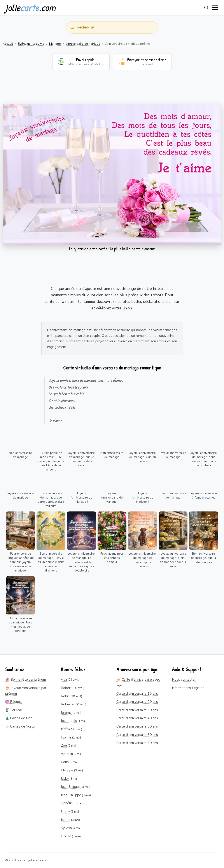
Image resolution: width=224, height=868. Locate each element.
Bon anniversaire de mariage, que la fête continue (203, 558)
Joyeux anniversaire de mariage (173, 455)
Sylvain (66, 828)
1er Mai (13, 710)
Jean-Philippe (71, 795)
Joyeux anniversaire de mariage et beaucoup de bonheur (143, 560)
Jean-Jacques (71, 787)
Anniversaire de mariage (83, 44)
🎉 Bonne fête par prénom (26, 680)
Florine (66, 737)
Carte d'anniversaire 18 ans (137, 694)
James (66, 820)
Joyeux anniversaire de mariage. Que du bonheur (143, 457)
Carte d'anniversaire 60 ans (137, 735)
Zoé (64, 746)
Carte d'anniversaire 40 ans (137, 718)
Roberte (67, 704)
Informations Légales (188, 688)
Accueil (8, 44)
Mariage (55, 44)
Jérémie (67, 729)
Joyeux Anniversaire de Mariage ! (81, 498)
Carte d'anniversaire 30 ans (137, 710)
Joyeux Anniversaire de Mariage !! (143, 498)
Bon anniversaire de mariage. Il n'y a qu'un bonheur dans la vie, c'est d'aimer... (51, 562)
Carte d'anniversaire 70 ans (137, 743)
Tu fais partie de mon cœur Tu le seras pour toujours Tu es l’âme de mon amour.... (51, 461)
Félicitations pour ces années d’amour (112, 558)
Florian (66, 836)
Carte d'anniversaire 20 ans (137, 702)
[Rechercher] (206, 8)
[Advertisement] (112, 90)
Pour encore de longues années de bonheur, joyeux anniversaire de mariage (21, 562)
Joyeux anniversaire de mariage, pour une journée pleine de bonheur (204, 459)
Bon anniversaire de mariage (20, 455)
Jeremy (66, 713)
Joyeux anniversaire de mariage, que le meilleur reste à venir (81, 459)
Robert (66, 688)
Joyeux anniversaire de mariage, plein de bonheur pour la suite (173, 560)
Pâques (13, 702)
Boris (65, 762)
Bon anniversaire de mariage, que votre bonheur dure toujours (51, 500)
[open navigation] (215, 8)
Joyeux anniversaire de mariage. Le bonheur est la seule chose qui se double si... (81, 562)
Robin (65, 696)
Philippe (67, 770)
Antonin (67, 754)
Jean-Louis (69, 721)
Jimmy (65, 811)
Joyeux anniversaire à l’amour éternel (204, 495)
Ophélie (67, 803)
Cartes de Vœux (20, 726)
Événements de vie (31, 44)
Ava (64, 680)
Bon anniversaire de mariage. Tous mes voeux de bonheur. (20, 625)
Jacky (65, 779)
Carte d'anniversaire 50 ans (137, 726)
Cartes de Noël (19, 718)
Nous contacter (184, 680)
